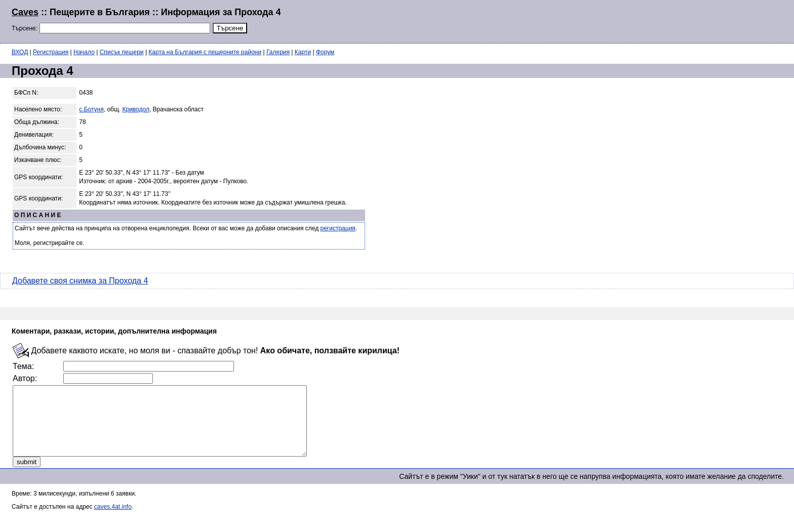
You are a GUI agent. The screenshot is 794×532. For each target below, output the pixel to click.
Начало (84, 52)
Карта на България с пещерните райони (205, 52)
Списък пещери (122, 52)
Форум (325, 52)
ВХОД (20, 52)
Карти (303, 52)
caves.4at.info (113, 520)
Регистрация (51, 52)
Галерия (278, 52)
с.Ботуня (91, 109)
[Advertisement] (659, 20)
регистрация (338, 228)
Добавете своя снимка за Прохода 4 (80, 281)
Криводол (136, 109)
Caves (25, 12)
